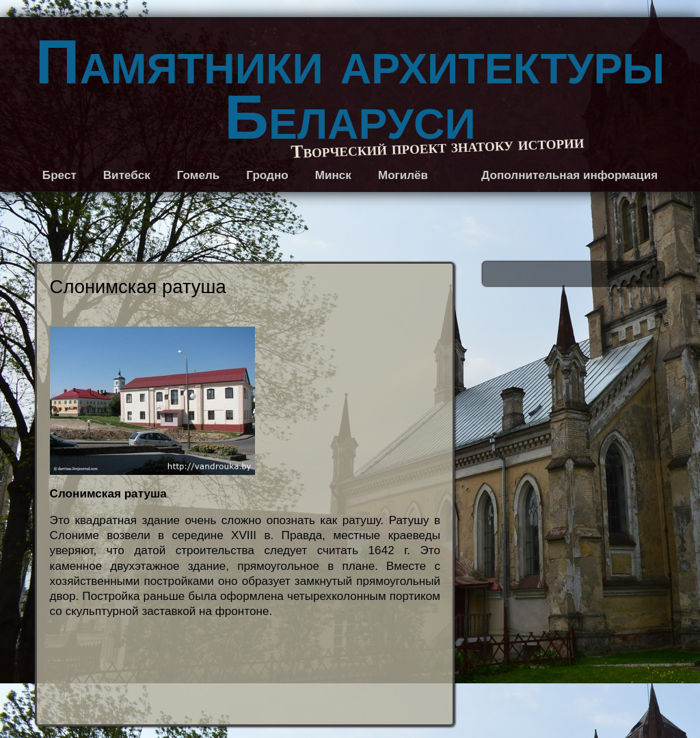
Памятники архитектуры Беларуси (350, 90)
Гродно (267, 175)
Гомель (199, 175)
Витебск (127, 175)
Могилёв (403, 175)
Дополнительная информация (569, 175)
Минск (333, 175)
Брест (59, 175)
